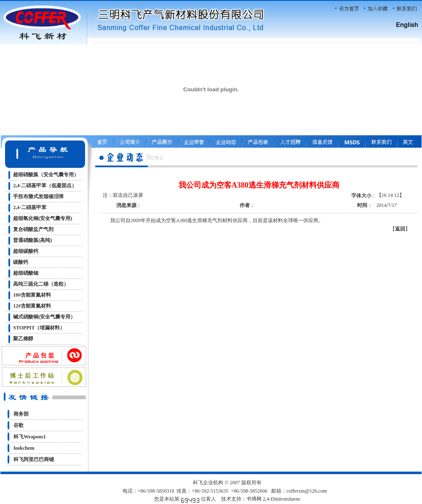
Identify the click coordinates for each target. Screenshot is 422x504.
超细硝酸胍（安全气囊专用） (46, 175)
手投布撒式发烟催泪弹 (38, 196)
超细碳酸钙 (26, 251)
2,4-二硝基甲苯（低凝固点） (45, 186)
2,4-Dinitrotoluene (282, 499)
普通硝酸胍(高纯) (32, 240)
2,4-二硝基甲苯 (30, 207)
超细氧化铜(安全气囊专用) (43, 218)
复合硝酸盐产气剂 (33, 229)
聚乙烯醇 (23, 339)
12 (397, 195)
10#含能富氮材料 (32, 295)
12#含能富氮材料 (32, 306)
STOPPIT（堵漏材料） (39, 328)
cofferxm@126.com (307, 491)
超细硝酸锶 (26, 273)
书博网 (254, 499)
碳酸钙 (21, 262)
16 (384, 195)
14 (390, 195)
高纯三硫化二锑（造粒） (41, 284)
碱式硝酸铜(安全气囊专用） (44, 317)
